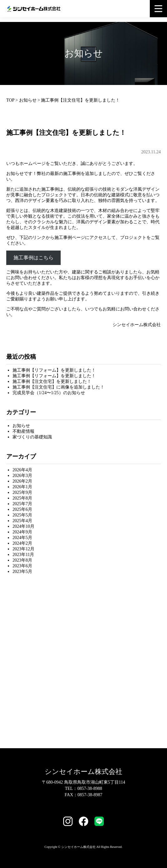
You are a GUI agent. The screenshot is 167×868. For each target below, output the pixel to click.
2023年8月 (22, 560)
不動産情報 (23, 431)
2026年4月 (22, 470)
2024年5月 (22, 538)
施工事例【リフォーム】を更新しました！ (54, 370)
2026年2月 (22, 481)
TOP (10, 100)
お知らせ (28, 100)
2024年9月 (22, 532)
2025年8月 (22, 498)
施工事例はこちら (33, 258)
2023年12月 (23, 549)
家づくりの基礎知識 (32, 437)
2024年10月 (23, 526)
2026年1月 (22, 487)
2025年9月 (22, 492)
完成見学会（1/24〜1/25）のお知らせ (49, 393)
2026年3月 (22, 476)
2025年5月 (22, 515)
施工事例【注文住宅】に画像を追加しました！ (58, 387)
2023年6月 (22, 566)
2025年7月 (22, 504)
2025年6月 (22, 509)
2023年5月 (22, 572)
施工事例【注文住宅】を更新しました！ (52, 381)
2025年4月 (22, 521)
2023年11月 (23, 555)
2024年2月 (22, 543)
